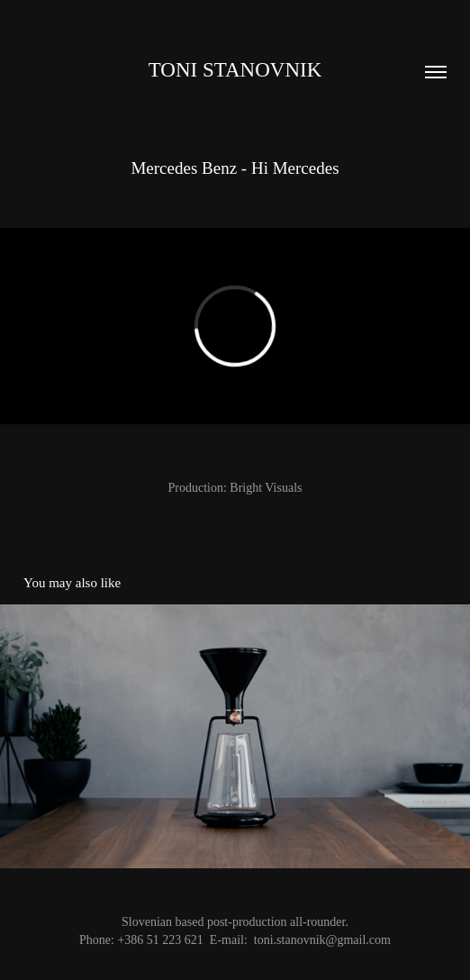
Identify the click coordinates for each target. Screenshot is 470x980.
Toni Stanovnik (235, 70)
